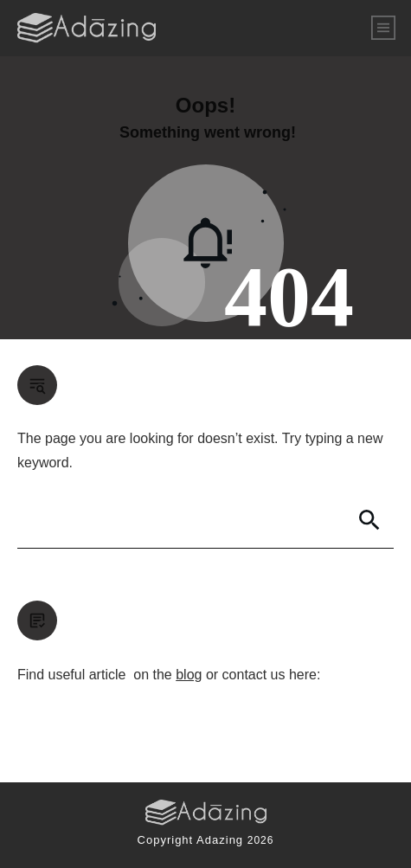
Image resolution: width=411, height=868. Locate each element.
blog (189, 675)
